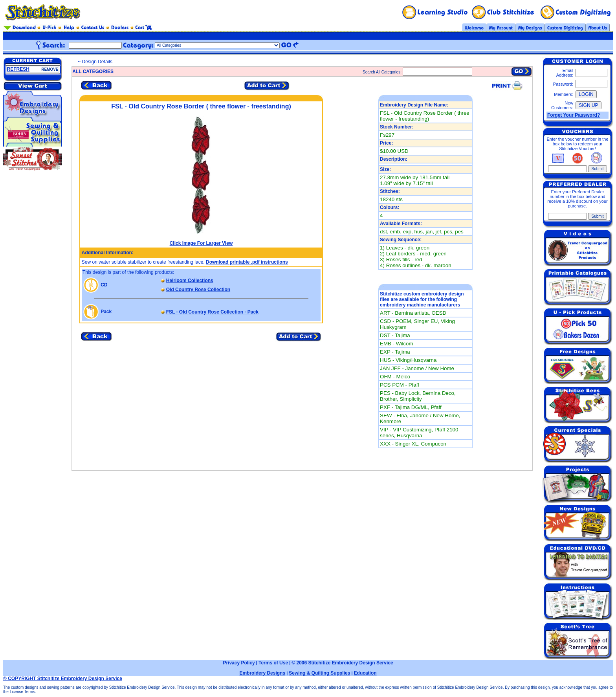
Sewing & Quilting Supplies (319, 673)
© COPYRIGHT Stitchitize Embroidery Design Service (63, 679)
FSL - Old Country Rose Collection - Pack (212, 312)
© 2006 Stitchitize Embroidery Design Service (342, 663)
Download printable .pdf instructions (247, 262)
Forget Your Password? (574, 115)
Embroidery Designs (262, 673)
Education (365, 673)
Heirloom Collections (190, 281)
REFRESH (18, 69)
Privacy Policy (239, 663)
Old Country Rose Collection (198, 290)
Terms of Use (273, 663)
